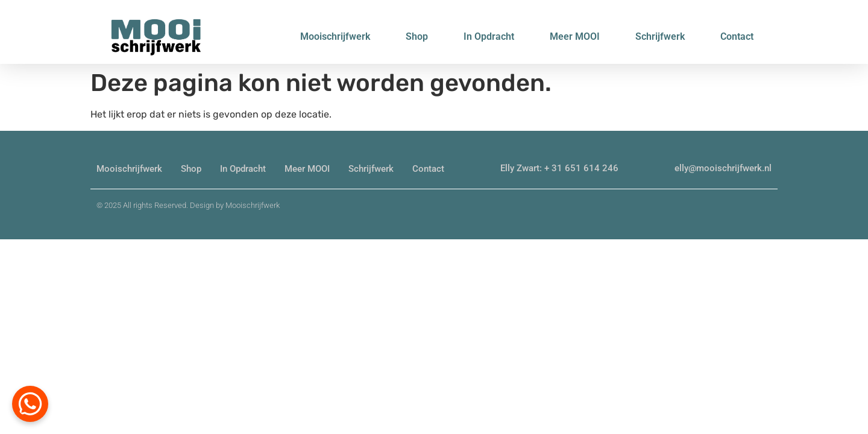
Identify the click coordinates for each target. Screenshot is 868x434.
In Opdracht (489, 36)
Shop (417, 36)
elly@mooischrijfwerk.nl (723, 168)
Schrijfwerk (660, 36)
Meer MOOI (575, 36)
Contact (737, 36)
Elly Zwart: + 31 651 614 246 (559, 168)
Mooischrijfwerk (335, 36)
